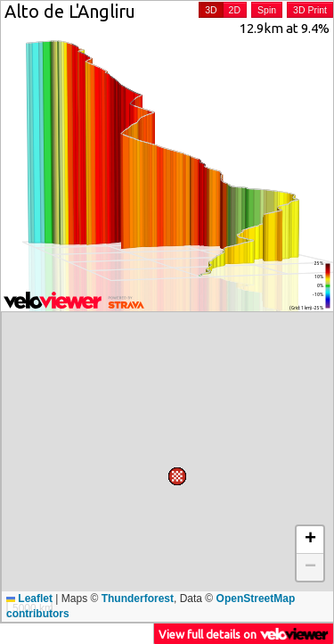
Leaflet (29, 599)
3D (211, 10)
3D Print (310, 10)
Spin (267, 10)
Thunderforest (138, 599)
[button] (15, 574)
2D (235, 10)
